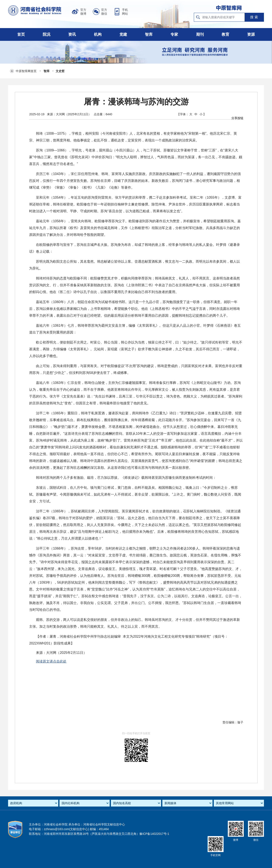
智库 (149, 34)
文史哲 (60, 71)
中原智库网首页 (26, 71)
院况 (47, 34)
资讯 (72, 34)
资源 (251, 34)
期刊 (200, 34)
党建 (123, 34)
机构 (98, 34)
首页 (21, 34)
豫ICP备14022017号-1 (154, 834)
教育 (225, 34)
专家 (174, 34)
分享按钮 (237, 118)
